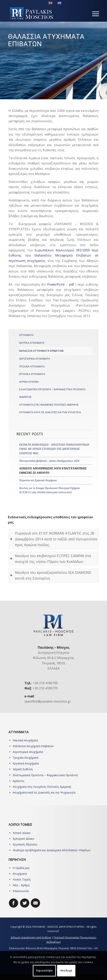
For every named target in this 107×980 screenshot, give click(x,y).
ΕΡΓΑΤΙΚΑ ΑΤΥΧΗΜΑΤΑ (32, 374)
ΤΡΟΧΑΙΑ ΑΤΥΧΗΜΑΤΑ (32, 366)
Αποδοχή (66, 971)
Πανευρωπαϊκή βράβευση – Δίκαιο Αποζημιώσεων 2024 (49, 461)
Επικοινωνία (21, 891)
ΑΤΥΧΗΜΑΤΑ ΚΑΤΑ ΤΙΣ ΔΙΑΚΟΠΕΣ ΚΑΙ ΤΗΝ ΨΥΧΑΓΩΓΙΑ (50, 412)
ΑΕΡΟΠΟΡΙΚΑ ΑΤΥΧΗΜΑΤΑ (35, 359)
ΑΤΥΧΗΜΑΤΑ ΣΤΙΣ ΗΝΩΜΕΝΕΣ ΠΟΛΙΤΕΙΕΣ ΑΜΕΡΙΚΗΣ (49, 405)
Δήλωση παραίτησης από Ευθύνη (31, 937)
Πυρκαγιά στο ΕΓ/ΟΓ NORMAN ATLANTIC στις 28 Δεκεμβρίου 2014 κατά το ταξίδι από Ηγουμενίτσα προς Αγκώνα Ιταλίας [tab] (54, 539)
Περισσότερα (44, 971)
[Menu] (94, 14)
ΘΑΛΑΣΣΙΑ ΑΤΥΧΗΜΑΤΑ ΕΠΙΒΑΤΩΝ (41, 351)
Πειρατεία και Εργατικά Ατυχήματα (38, 480)
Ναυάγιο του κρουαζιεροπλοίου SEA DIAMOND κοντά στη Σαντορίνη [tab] (51, 575)
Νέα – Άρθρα (21, 885)
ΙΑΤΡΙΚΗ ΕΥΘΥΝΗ (29, 382)
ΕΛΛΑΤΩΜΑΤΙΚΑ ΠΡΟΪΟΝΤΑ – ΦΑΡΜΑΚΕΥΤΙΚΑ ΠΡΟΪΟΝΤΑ (52, 389)
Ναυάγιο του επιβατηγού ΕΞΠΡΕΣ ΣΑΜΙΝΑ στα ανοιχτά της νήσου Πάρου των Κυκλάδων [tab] (51, 559)
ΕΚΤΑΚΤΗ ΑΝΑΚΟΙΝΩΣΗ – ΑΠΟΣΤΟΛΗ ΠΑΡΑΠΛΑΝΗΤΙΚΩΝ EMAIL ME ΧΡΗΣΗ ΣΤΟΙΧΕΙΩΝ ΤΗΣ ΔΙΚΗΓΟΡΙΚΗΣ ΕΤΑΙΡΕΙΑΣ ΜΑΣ (54, 449)
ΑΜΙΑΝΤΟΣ (25, 397)
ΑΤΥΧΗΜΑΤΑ (26, 335)
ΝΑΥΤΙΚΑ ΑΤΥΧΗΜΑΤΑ (32, 343)
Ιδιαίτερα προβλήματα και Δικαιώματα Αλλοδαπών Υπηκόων (52, 850)
